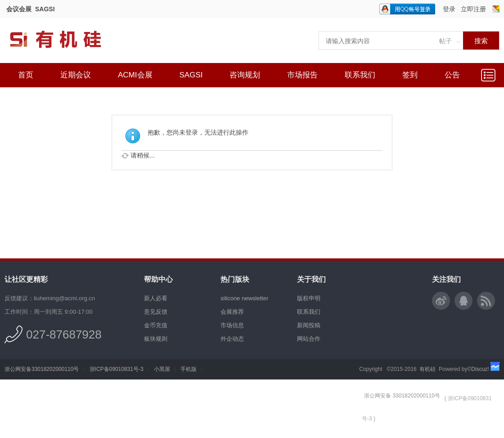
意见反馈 (156, 312)
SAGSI (45, 9)
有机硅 (427, 369)
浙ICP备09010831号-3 (117, 369)
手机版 (189, 369)
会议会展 (19, 9)
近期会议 (76, 75)
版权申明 (309, 298)
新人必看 (156, 298)
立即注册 (473, 9)
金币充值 (156, 325)
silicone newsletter (244, 298)
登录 (449, 9)
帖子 (445, 41)
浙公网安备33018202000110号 (42, 369)
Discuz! (480, 369)
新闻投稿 (309, 325)
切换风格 (496, 9)
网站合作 (309, 339)
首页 (26, 75)
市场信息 (232, 325)
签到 (410, 75)
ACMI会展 (135, 75)
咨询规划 (245, 75)
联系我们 (360, 75)
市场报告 (302, 75)
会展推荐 (232, 312)
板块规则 (156, 339)
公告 (452, 75)
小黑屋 (162, 369)
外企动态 (232, 339)
